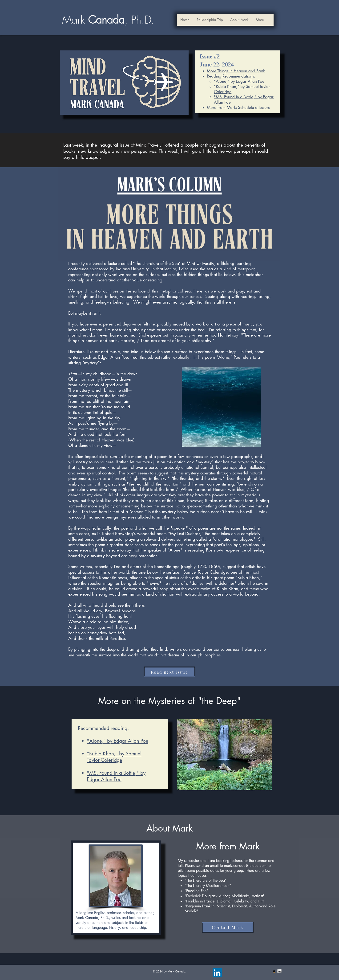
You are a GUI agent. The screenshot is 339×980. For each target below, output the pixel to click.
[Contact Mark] (228, 927)
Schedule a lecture (254, 107)
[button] (239, 20)
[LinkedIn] (217, 973)
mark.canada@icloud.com (245, 866)
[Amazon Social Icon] (274, 971)
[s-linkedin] (279, 971)
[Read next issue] (169, 672)
